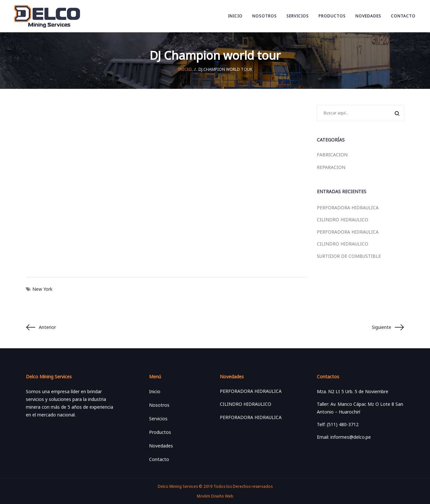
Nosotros (159, 405)
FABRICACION (332, 155)
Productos (160, 432)
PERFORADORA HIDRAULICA (348, 208)
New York (42, 289)
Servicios (158, 419)
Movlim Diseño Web (215, 496)
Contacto (159, 459)
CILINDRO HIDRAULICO (343, 220)
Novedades (161, 446)
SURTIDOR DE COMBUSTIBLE (349, 256)
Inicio (185, 69)
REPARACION (331, 167)
